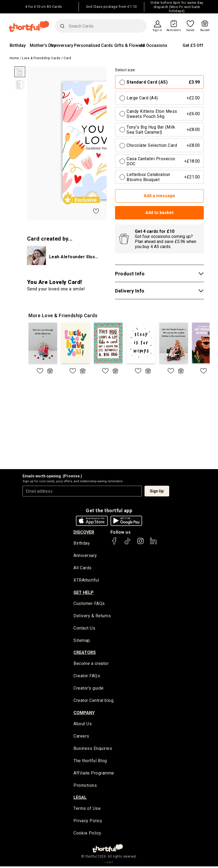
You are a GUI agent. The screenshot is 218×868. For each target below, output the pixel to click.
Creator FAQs (87, 677)
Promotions (85, 787)
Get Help (84, 593)
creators (85, 653)
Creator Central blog (93, 701)
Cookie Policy (87, 835)
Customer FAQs (89, 604)
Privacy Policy (88, 823)
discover (84, 532)
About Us (83, 725)
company (84, 714)
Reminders (174, 30)
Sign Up (157, 491)
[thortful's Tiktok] (127, 543)
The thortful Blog (90, 762)
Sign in (158, 30)
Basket (205, 30)
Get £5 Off (193, 45)
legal (80, 799)
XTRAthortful (86, 581)
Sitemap (82, 641)
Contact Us (84, 629)
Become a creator (91, 665)
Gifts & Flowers (130, 45)
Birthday (18, 45)
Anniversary (62, 45)
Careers (81, 737)
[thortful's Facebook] (114, 543)
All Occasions (154, 45)
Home (14, 58)
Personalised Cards (93, 45)
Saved (190, 30)
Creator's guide (89, 689)
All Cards (83, 568)
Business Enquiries (93, 750)
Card (67, 58)
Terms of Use (87, 810)
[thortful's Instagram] (141, 543)
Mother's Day (43, 45)
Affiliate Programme (94, 774)
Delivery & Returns (92, 616)
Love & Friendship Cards (41, 58)
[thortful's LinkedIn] (153, 543)
